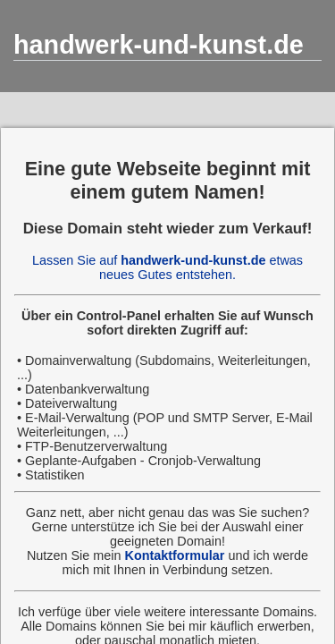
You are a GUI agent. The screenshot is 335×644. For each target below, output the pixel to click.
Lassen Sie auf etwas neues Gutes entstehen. (167, 267)
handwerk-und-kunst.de (159, 45)
